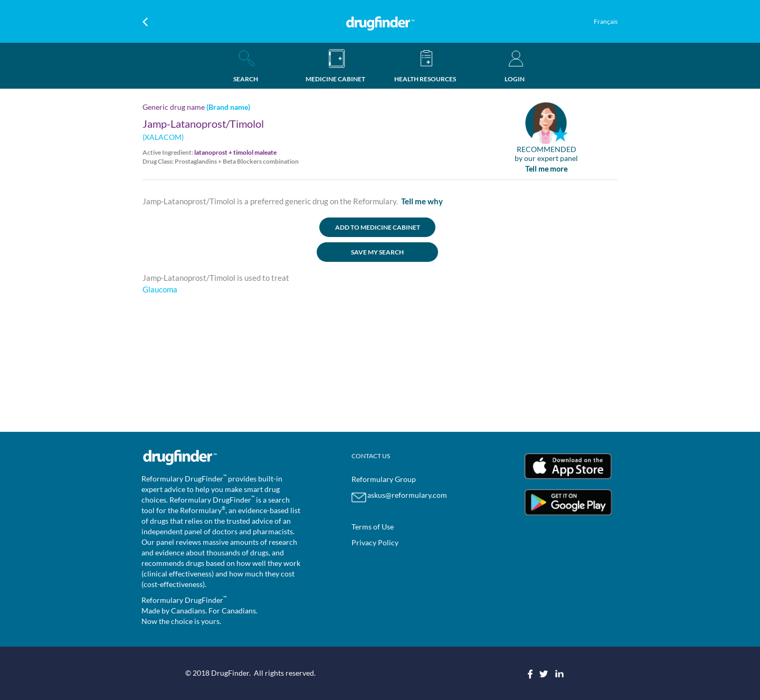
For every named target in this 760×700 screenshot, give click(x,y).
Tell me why (422, 201)
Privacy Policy (375, 542)
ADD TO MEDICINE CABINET (378, 227)
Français (606, 21)
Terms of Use (373, 527)
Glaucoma (160, 289)
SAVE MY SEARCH (377, 252)
